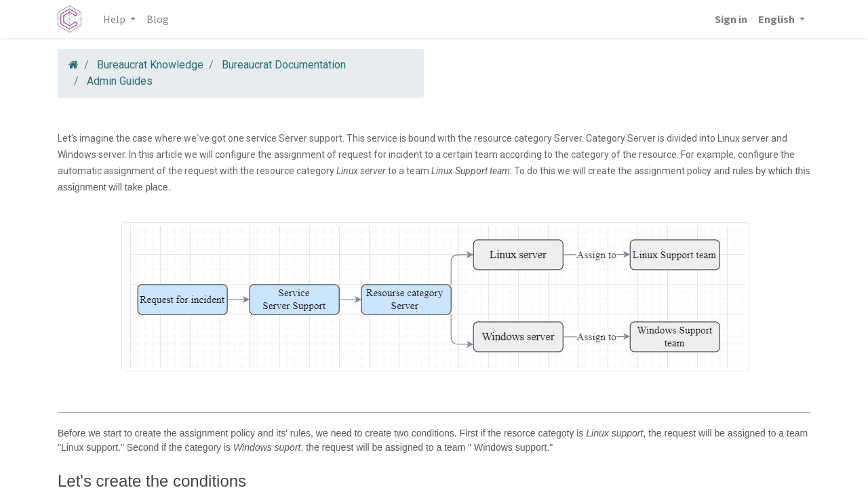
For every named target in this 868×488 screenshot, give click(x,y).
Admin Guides (120, 81)
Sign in (731, 19)
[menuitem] (158, 19)
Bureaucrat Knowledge (150, 65)
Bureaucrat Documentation (284, 65)
